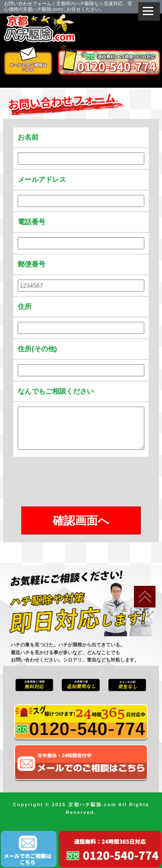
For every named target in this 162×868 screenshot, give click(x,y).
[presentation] (81, 482)
